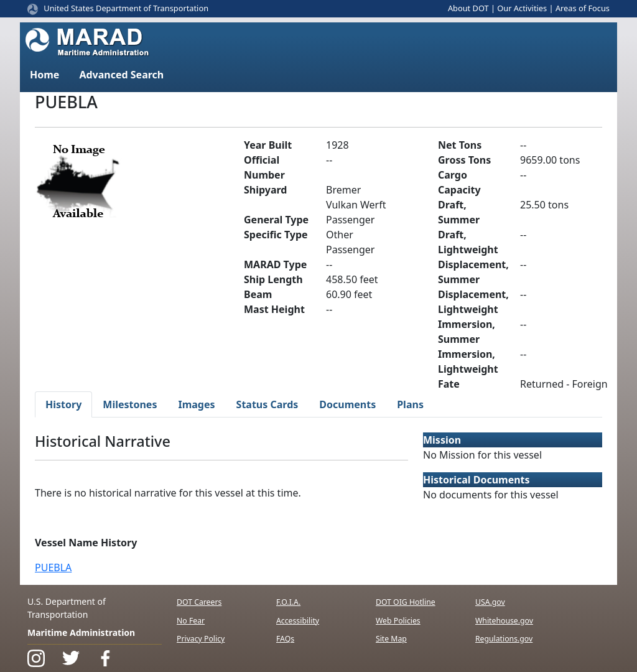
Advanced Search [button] (121, 75)
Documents (347, 404)
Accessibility (298, 621)
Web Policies (398, 621)
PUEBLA (53, 567)
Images (196, 404)
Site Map (391, 639)
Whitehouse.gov (504, 621)
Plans (410, 404)
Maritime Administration (81, 632)
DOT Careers (199, 602)
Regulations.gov (504, 639)
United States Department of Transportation (126, 8)
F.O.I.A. (288, 602)
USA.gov (490, 602)
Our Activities (522, 8)
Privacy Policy (201, 639)
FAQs (285, 639)
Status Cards (267, 404)
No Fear (191, 621)
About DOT (468, 8)
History (63, 404)
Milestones (130, 404)
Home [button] (44, 75)
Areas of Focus (583, 8)
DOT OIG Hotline (406, 602)
